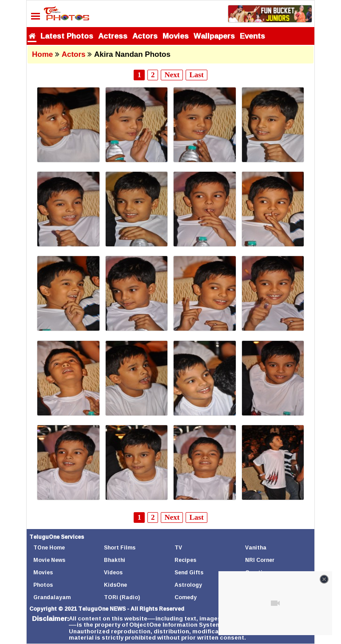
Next (172, 75)
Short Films (120, 547)
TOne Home (49, 547)
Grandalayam (52, 597)
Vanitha (256, 547)
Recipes (185, 560)
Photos (43, 585)
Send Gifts (189, 572)
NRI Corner (260, 560)
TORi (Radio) (122, 597)
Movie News (49, 560)
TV (178, 547)
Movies (176, 36)
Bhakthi (115, 560)
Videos (113, 572)
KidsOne (115, 585)
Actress (113, 36)
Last (196, 75)
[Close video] (324, 579)
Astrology (188, 585)
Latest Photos (67, 36)
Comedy (186, 597)
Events (252, 36)
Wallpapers (214, 36)
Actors (145, 36)
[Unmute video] (275, 603)
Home (42, 54)
